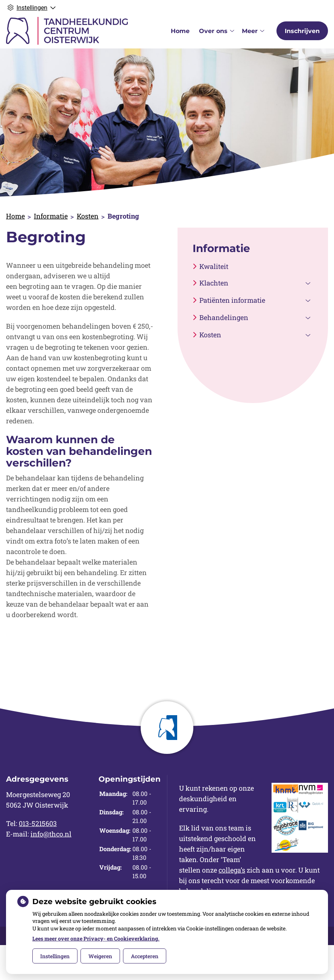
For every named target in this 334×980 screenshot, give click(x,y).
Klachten (214, 283)
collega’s (232, 870)
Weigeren (100, 956)
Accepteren (145, 956)
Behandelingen (224, 317)
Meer (250, 31)
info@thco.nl (51, 834)
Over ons (213, 31)
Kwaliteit (214, 266)
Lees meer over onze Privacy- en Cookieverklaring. (96, 938)
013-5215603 (38, 823)
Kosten (88, 216)
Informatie (51, 216)
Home (180, 31)
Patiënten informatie (232, 300)
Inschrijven (302, 31)
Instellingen (55, 956)
